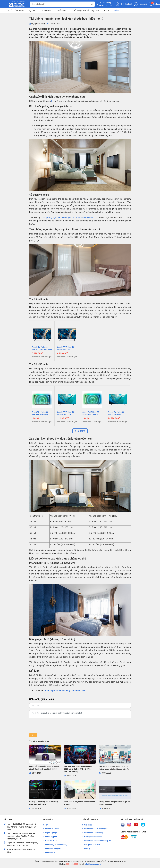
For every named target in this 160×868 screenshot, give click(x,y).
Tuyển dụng (62, 11)
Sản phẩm (48, 819)
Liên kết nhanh (90, 819)
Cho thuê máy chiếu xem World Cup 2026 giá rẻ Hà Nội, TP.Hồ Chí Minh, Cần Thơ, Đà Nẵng (78, 769)
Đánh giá (119, 11)
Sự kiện (32, 11)
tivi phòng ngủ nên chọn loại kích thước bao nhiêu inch (69, 217)
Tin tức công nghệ (15, 11)
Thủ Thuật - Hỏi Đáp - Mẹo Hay (86, 11)
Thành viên (140, 4)
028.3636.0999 (72, 864)
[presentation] (49, 726)
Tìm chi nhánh (124, 4)
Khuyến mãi (46, 11)
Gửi (33, 735)
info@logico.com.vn (92, 864)
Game (107, 11)
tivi (53, 101)
